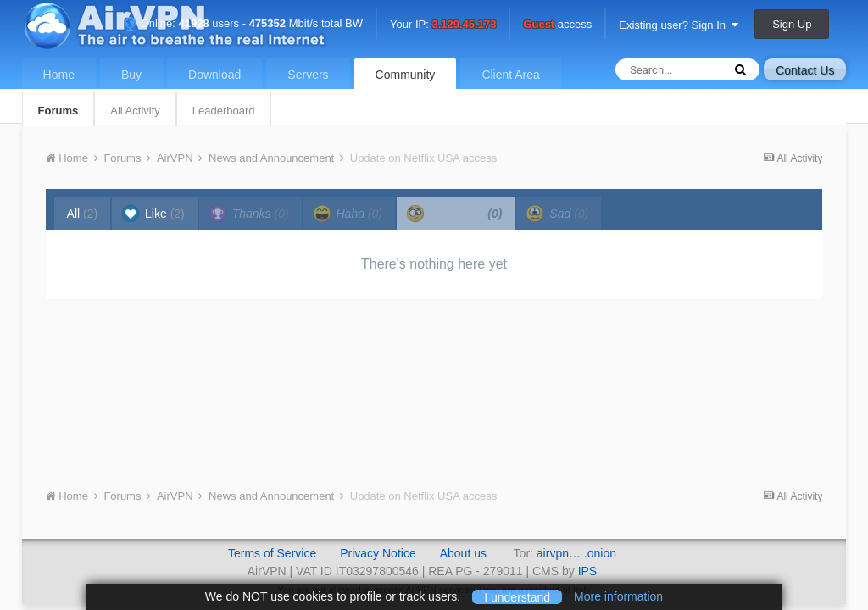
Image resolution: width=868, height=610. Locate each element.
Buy (131, 75)
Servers (308, 75)
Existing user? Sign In (679, 25)
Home (59, 75)
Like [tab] (153, 213)
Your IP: (443, 25)
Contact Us (805, 70)
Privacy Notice (378, 553)
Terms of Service (272, 553)
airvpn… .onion (576, 553)
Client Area (510, 75)
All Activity (135, 111)
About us (463, 553)
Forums (58, 111)
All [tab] (83, 213)
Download (214, 75)
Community (406, 75)
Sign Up (792, 24)
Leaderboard (224, 111)
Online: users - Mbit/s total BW (243, 23)
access (557, 25)
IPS (588, 571)
